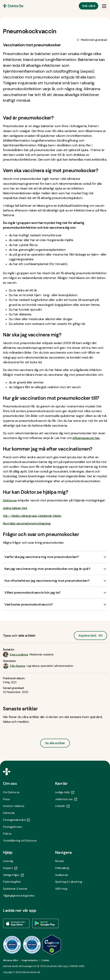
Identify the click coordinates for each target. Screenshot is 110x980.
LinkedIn (62, 806)
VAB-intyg (61, 889)
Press (6, 799)
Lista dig (8, 861)
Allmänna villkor (11, 960)
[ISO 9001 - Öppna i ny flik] (12, 945)
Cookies (45, 960)
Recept (59, 861)
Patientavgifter (12, 882)
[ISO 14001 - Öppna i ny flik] (32, 945)
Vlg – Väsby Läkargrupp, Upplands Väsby (32, 516)
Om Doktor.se (11, 792)
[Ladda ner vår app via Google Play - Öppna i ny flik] (46, 923)
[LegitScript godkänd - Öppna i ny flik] (52, 945)
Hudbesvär (62, 875)
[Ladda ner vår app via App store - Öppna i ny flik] (16, 923)
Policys (7, 834)
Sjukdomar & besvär (15, 889)
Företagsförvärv (13, 827)
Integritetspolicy (30, 960)
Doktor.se (10, 500)
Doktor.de (9, 813)
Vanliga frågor (13, 875)
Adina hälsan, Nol (15, 508)
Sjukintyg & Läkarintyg (69, 882)
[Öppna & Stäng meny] (104, 6)
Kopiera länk (90, 634)
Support (10, 868)
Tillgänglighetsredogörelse (19, 896)
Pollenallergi (62, 868)
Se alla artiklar (55, 743)
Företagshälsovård (16, 820)
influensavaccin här (86, 438)
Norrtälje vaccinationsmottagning (27, 523)
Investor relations (14, 806)
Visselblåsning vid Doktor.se (20, 841)
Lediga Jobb (65, 792)
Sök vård (89, 6)
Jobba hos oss (66, 799)
